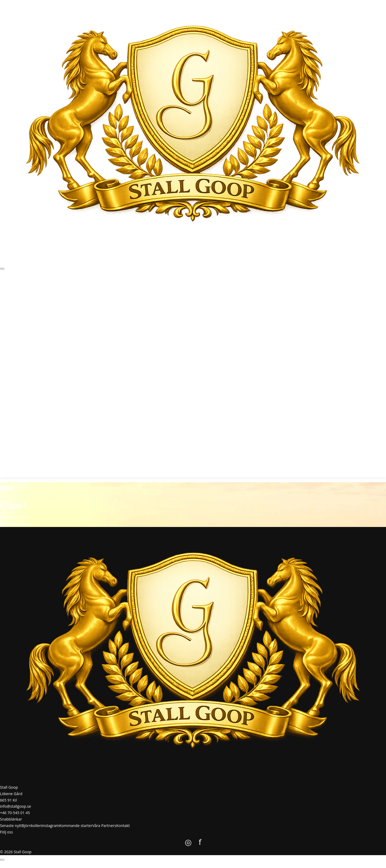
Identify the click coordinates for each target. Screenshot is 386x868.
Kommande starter (88, 287)
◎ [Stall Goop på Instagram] (2, 467)
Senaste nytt (20, 287)
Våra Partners (118, 287)
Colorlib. (220, 865)
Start (4, 287)
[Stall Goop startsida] (193, 128)
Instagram (62, 287)
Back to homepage (16, 524)
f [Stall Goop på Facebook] (5, 467)
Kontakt (137, 287)
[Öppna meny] (2, 269)
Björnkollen (42, 287)
